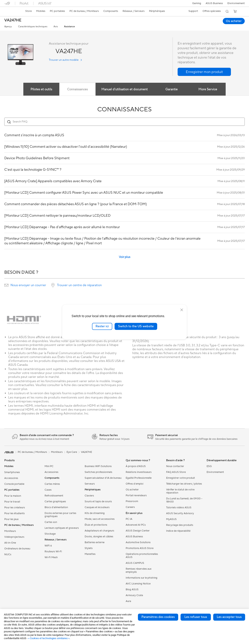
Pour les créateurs (15, 508)
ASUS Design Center (138, 531)
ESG (209, 466)
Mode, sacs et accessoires (100, 519)
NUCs (8, 554)
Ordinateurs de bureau (17, 549)
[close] (182, 310)
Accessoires (11, 478)
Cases (48, 490)
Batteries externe (95, 542)
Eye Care (72, 452)
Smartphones (12, 472)
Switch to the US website (136, 326)
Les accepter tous (229, 617)
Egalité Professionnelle (139, 478)
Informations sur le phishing (142, 578)
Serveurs (90, 484)
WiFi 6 (48, 546)
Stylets (89, 548)
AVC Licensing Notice (138, 584)
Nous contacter (175, 466)
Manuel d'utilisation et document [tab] (124, 89)
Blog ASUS (132, 589)
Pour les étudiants (14, 513)
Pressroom (132, 501)
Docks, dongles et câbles (99, 537)
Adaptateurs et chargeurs (99, 531)
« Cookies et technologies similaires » (49, 638)
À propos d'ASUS (136, 466)
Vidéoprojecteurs (14, 537)
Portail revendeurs (136, 495)
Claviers (89, 496)
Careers (130, 507)
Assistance (69, 27)
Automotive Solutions (138, 542)
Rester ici (102, 326)
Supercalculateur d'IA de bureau (103, 478)
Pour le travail (12, 502)
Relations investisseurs (139, 472)
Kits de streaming (95, 513)
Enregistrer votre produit (181, 478)
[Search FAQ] (124, 122)
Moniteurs (10, 531)
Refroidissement (54, 496)
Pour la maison (13, 496)
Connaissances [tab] (77, 89)
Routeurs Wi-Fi (53, 552)
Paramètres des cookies (158, 617)
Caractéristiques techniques (33, 27)
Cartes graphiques (55, 501)
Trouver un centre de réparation (79, 285)
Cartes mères (52, 484)
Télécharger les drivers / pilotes (184, 484)
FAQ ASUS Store (176, 472)
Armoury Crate (134, 595)
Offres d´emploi (135, 484)
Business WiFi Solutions (98, 466)
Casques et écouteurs (97, 507)
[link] (11, 11)
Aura (128, 601)
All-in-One (10, 543)
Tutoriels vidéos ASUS (179, 508)
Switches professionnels (98, 472)
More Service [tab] (208, 89)
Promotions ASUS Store (140, 548)
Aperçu (8, 27)
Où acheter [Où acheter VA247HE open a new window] (234, 21)
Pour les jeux (11, 519)
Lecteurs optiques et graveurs (62, 528)
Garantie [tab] (172, 89)
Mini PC (49, 466)
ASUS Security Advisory (180, 513)
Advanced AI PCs (136, 525)
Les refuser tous (196, 617)
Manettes (90, 554)
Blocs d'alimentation (56, 507)
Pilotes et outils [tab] (41, 89)
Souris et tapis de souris (98, 501)
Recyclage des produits (180, 525)
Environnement (236, 3)
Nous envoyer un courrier (28, 285)
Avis (56, 27)
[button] (196, 3)
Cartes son (51, 522)
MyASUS (171, 519)
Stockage (50, 534)
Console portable (14, 484)
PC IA (129, 519)
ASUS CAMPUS (135, 563)
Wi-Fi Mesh (51, 557)
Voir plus (125, 257)
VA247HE (13, 20)
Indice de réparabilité (178, 531)
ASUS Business (214, 3)
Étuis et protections (96, 525)
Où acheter (132, 490)
